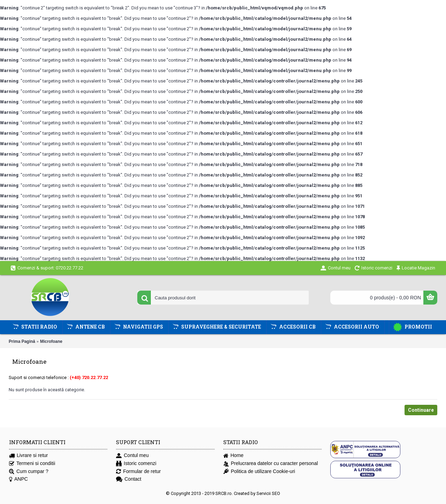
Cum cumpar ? (29, 471)
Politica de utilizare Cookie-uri (259, 471)
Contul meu (132, 455)
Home (233, 455)
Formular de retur (138, 471)
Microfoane (51, 341)
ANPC (18, 479)
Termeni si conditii (32, 463)
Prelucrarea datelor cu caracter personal (271, 463)
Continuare (421, 410)
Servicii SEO (268, 493)
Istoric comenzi (136, 463)
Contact (129, 479)
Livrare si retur (28, 455)
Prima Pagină (22, 341)
